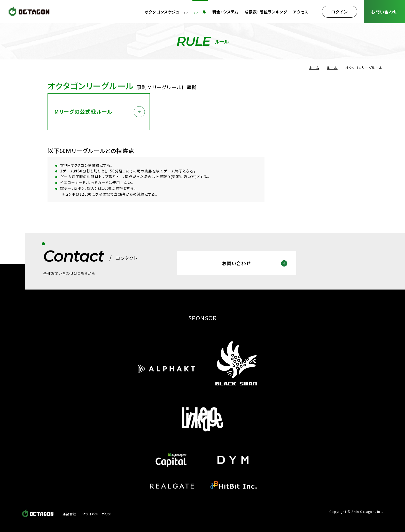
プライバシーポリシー (98, 514)
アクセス (301, 12)
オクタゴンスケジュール (166, 12)
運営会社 (69, 514)
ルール (200, 12)
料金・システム (225, 12)
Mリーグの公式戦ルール (83, 112)
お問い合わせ (384, 12)
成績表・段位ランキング (266, 12)
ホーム (314, 68)
